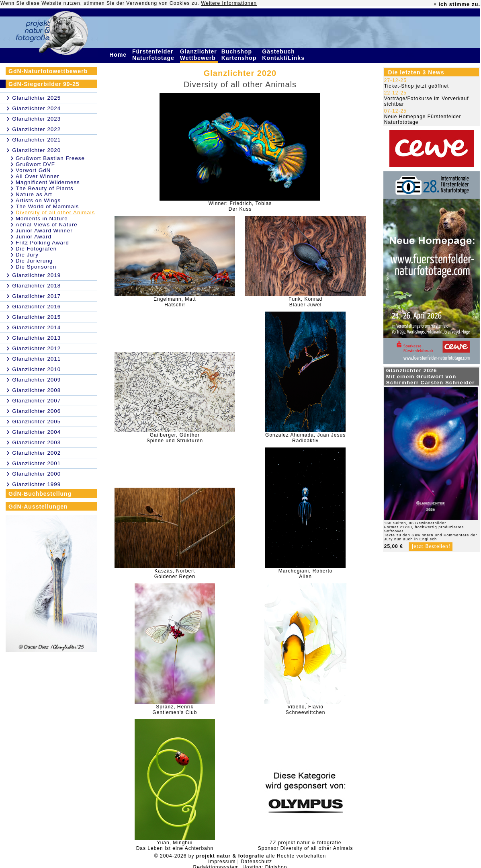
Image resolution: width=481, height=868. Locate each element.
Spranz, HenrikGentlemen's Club (175, 710)
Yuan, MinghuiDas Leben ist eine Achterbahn (175, 845)
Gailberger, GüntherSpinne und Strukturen (175, 438)
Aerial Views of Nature (47, 225)
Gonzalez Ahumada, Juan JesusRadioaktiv (305, 438)
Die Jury (27, 255)
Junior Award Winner (44, 231)
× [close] (435, 4)
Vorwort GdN (33, 170)
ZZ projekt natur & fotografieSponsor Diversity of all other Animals (306, 845)
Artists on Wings (38, 200)
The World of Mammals (47, 206)
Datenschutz (256, 862)
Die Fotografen (36, 249)
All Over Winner (37, 176)
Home (119, 55)
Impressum (222, 862)
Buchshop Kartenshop (240, 55)
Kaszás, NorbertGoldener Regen (175, 574)
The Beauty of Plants (45, 188)
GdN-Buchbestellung (40, 494)
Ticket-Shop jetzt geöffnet (417, 86)
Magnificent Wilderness (48, 182)
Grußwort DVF (35, 164)
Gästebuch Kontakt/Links (284, 55)
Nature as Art (34, 194)
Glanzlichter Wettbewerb (199, 55)
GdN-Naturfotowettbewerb (48, 71)
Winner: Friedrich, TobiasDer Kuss (240, 206)
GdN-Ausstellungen (38, 507)
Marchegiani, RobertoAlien (306, 574)
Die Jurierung (34, 261)
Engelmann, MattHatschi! (175, 302)
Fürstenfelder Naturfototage (154, 55)
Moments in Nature (42, 219)
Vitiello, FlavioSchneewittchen (306, 710)
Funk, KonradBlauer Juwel (305, 302)
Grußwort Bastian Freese (50, 158)
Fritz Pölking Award (42, 243)
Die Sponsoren (36, 267)
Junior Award (34, 237)
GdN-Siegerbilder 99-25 (44, 84)
